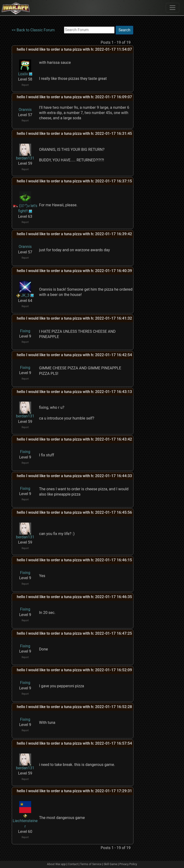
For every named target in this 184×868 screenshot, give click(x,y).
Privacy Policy (128, 864)
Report (25, 85)
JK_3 (25, 295)
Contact (73, 864)
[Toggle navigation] (172, 8)
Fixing (25, 331)
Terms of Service (91, 864)
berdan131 (25, 158)
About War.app (56, 864)
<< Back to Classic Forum (33, 30)
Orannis (25, 110)
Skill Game (111, 864)
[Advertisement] (153, 97)
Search (124, 30)
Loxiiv (23, 74)
